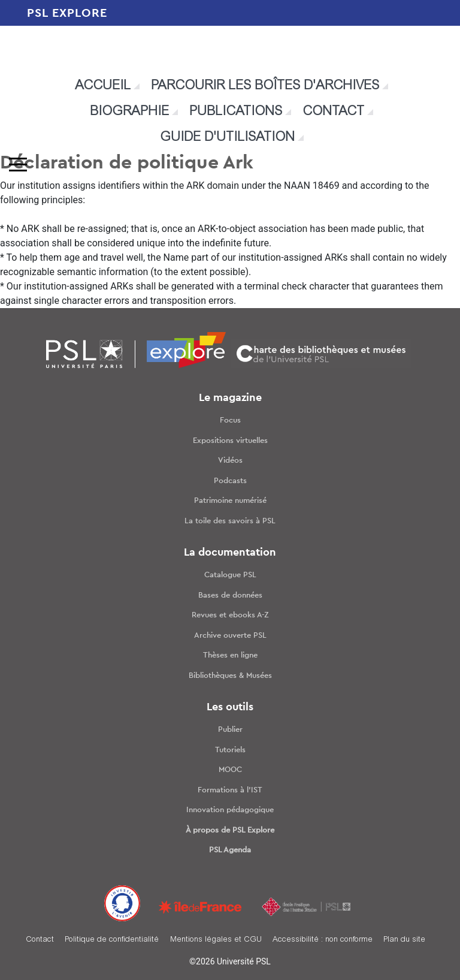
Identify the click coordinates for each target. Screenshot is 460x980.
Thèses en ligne (230, 655)
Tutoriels (230, 750)
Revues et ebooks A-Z (230, 615)
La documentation (230, 553)
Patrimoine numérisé (230, 501)
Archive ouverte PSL (230, 636)
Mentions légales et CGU (216, 940)
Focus (230, 420)
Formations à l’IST (230, 790)
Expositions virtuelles (230, 441)
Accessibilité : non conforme (323, 940)
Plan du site (404, 940)
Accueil (103, 86)
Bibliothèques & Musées (230, 676)
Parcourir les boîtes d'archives (265, 86)
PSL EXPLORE (67, 13)
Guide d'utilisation (227, 138)
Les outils (230, 707)
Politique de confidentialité (112, 940)
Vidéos (230, 461)
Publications (236, 112)
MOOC (230, 770)
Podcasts (230, 481)
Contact (333, 112)
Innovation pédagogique (230, 810)
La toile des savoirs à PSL (230, 521)
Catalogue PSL (230, 575)
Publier (230, 730)
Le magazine (230, 398)
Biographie (129, 112)
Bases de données (230, 595)
